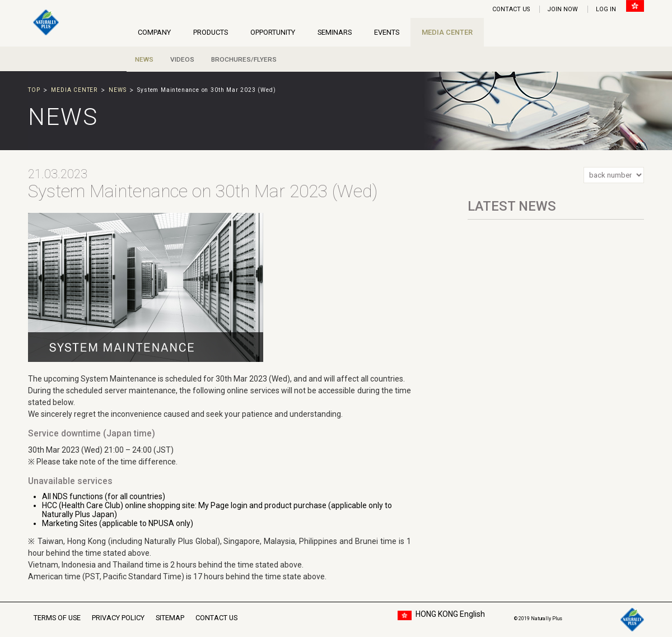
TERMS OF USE (57, 618)
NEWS (144, 59)
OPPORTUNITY (273, 32)
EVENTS (387, 32)
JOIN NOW (563, 9)
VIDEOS (182, 59)
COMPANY (154, 32)
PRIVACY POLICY (118, 618)
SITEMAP (170, 618)
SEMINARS (335, 32)
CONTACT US (511, 9)
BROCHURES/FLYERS (244, 59)
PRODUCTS (211, 32)
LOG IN (606, 9)
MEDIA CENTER (447, 32)
